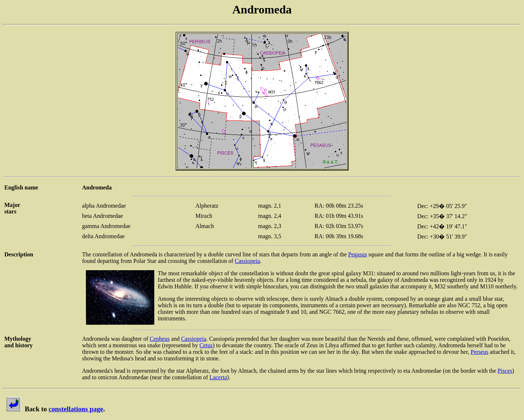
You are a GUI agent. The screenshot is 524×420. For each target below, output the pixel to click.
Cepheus (160, 339)
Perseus (479, 352)
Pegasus (358, 254)
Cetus (206, 345)
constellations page (76, 409)
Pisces (505, 371)
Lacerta (218, 377)
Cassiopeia (247, 261)
